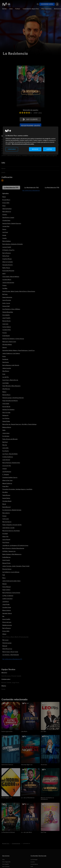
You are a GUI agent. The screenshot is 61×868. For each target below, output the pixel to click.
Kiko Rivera (6, 371)
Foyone (5, 333)
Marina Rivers (6, 395)
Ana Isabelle (6, 315)
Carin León (6, 519)
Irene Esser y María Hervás (10, 380)
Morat (4, 504)
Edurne (5, 347)
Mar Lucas (5, 640)
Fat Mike (5, 288)
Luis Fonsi (5, 232)
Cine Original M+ (6, 862)
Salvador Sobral (7, 613)
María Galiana (7, 241)
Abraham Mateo (7, 344)
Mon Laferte (6, 513)
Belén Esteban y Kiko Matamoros (12, 554)
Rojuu (4, 356)
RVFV (4, 274)
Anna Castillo (6, 619)
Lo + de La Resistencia (28, 798)
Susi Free (44, 832)
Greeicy (5, 215)
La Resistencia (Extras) (8, 832)
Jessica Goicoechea (8, 283)
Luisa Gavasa (6, 460)
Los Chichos (6, 418)
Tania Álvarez (6, 495)
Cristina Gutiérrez (8, 457)
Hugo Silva (5, 486)
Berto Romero (7, 253)
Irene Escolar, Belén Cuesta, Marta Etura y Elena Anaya (19, 291)
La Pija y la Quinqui (8, 596)
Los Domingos (34, 860)
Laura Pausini (6, 539)
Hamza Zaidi (6, 306)
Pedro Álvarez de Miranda (10, 439)
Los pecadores (34, 864)
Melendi (5, 646)
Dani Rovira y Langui (8, 217)
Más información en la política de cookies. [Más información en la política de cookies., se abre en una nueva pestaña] (23, 144)
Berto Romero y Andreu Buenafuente (13, 548)
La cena (33, 862)
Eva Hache (6, 451)
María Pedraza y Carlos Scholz (11, 593)
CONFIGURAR (12, 149)
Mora (4, 578)
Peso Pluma (6, 542)
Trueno (4, 285)
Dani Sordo (6, 362)
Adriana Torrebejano (8, 410)
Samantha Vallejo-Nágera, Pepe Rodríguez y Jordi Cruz (18, 350)
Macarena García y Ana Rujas (11, 531)
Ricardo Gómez (7, 569)
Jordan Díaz (6, 226)
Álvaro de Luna (7, 622)
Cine (11, 9)
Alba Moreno (6, 389)
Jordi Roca (6, 602)
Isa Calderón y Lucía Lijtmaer (11, 572)
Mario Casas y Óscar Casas (10, 652)
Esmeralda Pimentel (8, 271)
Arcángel (5, 534)
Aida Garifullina (7, 209)
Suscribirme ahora (47, 4)
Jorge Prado (6, 604)
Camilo (4, 238)
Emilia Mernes (6, 557)
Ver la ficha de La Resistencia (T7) (12, 659)
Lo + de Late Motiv (27, 832)
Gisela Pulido (6, 421)
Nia (3, 616)
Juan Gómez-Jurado (8, 528)
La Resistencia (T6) (32, 188)
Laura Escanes (7, 300)
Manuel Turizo (6, 563)
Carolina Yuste (7, 607)
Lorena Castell (7, 247)
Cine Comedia (6, 867)
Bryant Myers (6, 200)
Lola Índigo (6, 383)
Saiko (4, 430)
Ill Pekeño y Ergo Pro (8, 250)
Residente (5, 359)
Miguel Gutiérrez (7, 483)
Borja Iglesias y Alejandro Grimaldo (13, 244)
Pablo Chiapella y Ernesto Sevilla (12, 525)
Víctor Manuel (7, 587)
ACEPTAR (49, 149)
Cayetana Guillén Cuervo (10, 477)
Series (4, 9)
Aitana (4, 634)
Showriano (44, 765)
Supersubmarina (7, 297)
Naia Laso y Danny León (9, 342)
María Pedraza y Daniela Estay (11, 463)
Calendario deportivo (31, 9)
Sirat (32, 867)
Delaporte (5, 415)
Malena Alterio (7, 427)
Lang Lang (5, 324)
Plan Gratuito (46, 9)
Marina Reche (6, 321)
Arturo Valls (6, 203)
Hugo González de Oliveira (10, 401)
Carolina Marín (7, 280)
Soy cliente (30, 119)
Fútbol (18, 9)
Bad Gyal (5, 442)
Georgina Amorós (7, 265)
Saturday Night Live (27, 765)
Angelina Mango (7, 259)
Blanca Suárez (7, 610)
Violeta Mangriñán (8, 312)
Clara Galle (6, 404)
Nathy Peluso (6, 268)
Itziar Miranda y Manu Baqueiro (11, 386)
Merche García (7, 522)
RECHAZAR (35, 149)
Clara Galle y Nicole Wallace (11, 277)
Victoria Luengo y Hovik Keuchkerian (13, 398)
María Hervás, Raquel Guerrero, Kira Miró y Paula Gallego (19, 424)
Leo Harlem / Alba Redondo (11, 655)
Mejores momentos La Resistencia (47, 798)
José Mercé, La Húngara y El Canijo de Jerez (15, 545)
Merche (5, 445)
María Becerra (7, 212)
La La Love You (7, 466)
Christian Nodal (7, 501)
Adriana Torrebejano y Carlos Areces (13, 339)
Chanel (5, 469)
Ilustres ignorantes (7, 731)
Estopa (4, 516)
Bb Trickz (5, 294)
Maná (4, 197)
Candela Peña (7, 330)
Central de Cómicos (7, 765)
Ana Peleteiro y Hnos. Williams (11, 309)
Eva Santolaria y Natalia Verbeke (12, 510)
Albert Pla (5, 537)
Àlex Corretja (6, 412)
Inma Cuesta (6, 560)
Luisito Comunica (7, 599)
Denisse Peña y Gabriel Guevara (12, 223)
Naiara (4, 392)
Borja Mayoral (6, 507)
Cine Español (6, 864)
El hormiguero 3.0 (7, 798)
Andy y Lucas (6, 303)
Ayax (4, 374)
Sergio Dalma (6, 498)
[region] (31, 141)
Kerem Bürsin (6, 407)
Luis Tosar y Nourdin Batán (10, 454)
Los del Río (6, 377)
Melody (5, 584)
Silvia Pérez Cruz (7, 649)
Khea (4, 206)
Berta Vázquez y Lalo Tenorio (11, 365)
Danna (4, 229)
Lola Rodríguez (7, 472)
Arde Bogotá (6, 336)
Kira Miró (5, 492)
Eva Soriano (6, 436)
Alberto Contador (8, 262)
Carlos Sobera (7, 327)
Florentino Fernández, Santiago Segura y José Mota (17, 489)
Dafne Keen (6, 256)
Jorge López (6, 433)
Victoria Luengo (7, 643)
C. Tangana (6, 474)
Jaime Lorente (7, 368)
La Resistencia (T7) (11, 188)
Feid (4, 575)
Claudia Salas (6, 220)
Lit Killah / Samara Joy (9, 551)
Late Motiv (24, 731)
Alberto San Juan (7, 480)
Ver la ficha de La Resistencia (31, 190)
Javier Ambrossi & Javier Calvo (11, 581)
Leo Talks (43, 731)
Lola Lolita (5, 448)
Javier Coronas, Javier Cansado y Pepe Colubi (16, 566)
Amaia (4, 235)
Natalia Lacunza (7, 625)
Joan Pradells (6, 318)
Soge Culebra (6, 590)
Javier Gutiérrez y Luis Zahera (11, 353)
